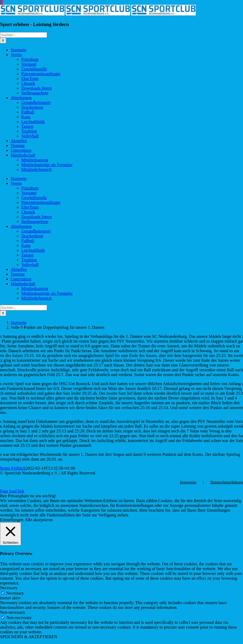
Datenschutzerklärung (227, 482)
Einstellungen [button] (12, 520)
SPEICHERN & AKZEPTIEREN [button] (29, 637)
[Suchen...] (24, 35)
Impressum (188, 482)
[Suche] (3, 41)
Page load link (12, 491)
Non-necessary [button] (13, 612)
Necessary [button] (9, 588)
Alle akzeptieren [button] (39, 520)
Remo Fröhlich (13, 468)
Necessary (15, 593)
